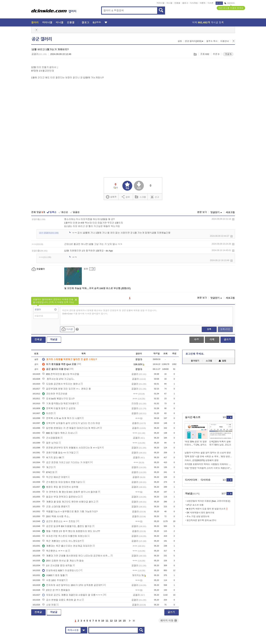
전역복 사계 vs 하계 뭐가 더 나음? (61, 418)
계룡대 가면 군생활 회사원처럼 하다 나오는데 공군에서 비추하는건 (76, 556)
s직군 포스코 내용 (195, 505)
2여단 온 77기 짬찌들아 (56, 590)
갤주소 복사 (212, 41)
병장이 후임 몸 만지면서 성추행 (60, 487)
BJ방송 (97, 22)
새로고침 (230, 212)
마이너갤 (161, 3)
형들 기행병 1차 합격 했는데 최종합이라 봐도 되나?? (71, 531)
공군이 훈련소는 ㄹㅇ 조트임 (59, 521)
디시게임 (194, 3)
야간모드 (230, 3)
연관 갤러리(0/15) (194, 41)
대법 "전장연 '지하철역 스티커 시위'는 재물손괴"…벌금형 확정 (209, 468)
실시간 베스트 (193, 417)
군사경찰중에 (51, 438)
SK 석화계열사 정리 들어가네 (201, 513)
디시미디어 (191, 480)
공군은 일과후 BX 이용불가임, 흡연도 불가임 (67, 526)
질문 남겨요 (50, 443)
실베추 (111, 197)
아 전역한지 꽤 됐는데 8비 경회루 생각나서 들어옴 (70, 492)
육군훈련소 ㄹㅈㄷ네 (55, 551)
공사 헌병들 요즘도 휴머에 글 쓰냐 (62, 600)
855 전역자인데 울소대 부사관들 (61, 374)
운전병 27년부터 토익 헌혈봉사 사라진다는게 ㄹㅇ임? (72, 448)
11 (107, 621)
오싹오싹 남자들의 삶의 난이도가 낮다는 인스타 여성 (71, 423)
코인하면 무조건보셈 (55, 394)
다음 (130, 621)
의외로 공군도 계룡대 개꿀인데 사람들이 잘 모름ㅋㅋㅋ (72, 595)
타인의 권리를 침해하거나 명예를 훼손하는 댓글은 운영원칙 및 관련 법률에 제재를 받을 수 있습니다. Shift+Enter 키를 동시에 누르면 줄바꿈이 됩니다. (110, 312)
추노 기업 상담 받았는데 (198, 517)
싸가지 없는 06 (52, 458)
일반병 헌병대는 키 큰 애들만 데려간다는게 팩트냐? (71, 428)
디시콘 (211, 3)
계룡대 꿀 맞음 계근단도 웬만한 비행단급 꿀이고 (69, 502)
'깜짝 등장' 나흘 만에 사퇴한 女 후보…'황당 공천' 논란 (209, 457)
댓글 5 (228, 54)
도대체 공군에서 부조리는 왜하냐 (61, 384)
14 (120, 621)
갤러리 (35, 22)
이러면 (47, 413)
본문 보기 (202, 212)
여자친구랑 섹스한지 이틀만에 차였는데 (64, 536)
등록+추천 (225, 329)
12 (111, 621)
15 (124, 621)
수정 (196, 339)
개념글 (54, 339)
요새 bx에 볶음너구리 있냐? (58, 399)
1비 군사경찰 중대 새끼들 (57, 566)
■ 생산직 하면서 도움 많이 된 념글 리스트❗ (208, 509)
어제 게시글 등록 (208, 22)
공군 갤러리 (42, 39)
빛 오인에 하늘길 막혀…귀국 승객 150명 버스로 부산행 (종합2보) (97, 288)
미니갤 (169, 3)
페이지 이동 (169, 621)
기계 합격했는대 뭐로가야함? (59, 404)
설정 (180, 41)
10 (103, 621)
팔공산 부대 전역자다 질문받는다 (61, 497)
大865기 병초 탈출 (53, 575)
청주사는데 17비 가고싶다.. (58, 379)
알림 (222, 361)
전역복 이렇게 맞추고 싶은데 (59, 408)
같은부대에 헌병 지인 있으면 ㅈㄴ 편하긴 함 (67, 389)
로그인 (219, 3)
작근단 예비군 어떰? (54, 477)
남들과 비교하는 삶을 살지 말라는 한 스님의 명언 (208, 453)
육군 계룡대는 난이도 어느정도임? (62, 541)
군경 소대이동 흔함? (54, 507)
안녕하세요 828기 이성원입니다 (60, 570)
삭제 (233, 219)
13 (116, 621)
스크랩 (195, 54)
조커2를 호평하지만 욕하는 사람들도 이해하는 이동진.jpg (209, 464)
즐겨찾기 (195, 361)
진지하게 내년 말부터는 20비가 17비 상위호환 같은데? (72, 585)
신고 (155, 197)
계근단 (47, 467)
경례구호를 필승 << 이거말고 (59, 453)
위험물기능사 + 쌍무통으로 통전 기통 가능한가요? (70, 512)
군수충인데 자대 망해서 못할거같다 (62, 482)
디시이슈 (206, 480)
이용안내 (225, 41)
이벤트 (203, 3)
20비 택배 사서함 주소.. (56, 516)
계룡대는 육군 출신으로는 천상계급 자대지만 (67, 546)
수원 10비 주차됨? (53, 580)
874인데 (48, 472)
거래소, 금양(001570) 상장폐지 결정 (202, 460)
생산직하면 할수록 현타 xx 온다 (201, 520)
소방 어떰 (49, 605)
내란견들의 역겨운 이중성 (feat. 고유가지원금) (208, 501)
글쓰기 (228, 339)
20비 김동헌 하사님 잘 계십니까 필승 (63, 561)
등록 (209, 329)
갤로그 (185, 3)
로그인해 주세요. (195, 354)
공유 (126, 197)
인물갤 (177, 3)
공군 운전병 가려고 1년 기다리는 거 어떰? (65, 462)
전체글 (38, 339)
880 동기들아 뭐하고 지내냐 (58, 433)
